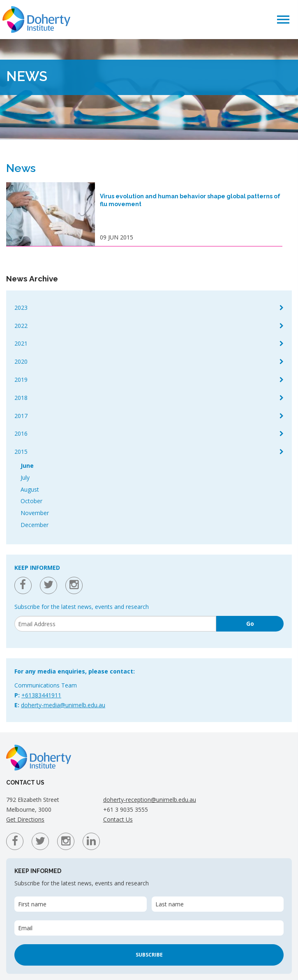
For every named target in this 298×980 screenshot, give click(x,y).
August (30, 489)
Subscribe (149, 955)
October (31, 501)
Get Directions (25, 819)
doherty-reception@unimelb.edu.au (150, 800)
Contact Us (118, 819)
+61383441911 (41, 695)
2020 (21, 361)
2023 (21, 308)
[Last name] (218, 904)
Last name (170, 904)
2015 (21, 452)
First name (32, 904)
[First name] (81, 904)
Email (25, 928)
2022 (21, 326)
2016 (21, 433)
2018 (21, 398)
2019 (21, 380)
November (35, 513)
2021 (21, 343)
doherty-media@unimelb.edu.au (63, 705)
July (25, 477)
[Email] (115, 624)
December (35, 525)
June (27, 466)
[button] (283, 19)
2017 (21, 416)
